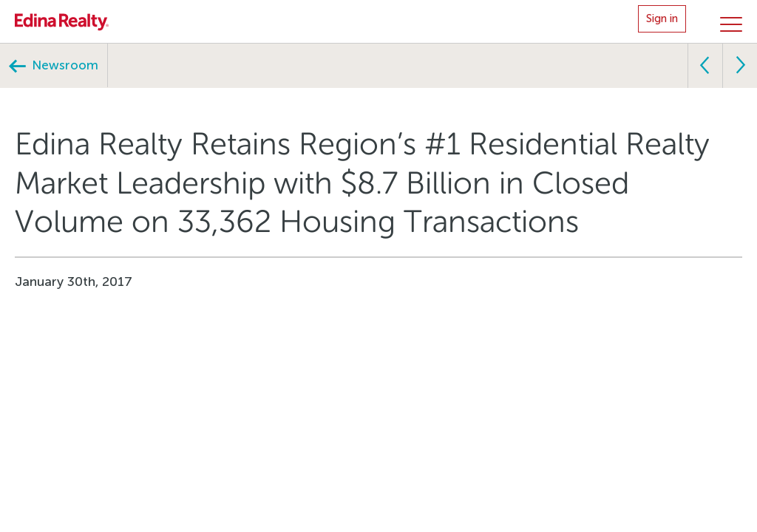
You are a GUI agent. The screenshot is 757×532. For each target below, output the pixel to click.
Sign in (662, 18)
